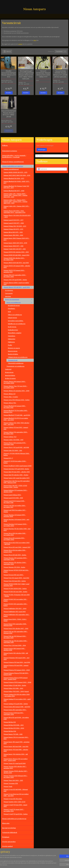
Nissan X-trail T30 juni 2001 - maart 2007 (18, 806)
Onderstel (19, 369)
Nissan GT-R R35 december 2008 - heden (18, 462)
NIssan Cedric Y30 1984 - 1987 (18, 440)
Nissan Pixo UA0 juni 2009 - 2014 (18, 645)
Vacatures (5, 855)
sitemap (41, 865)
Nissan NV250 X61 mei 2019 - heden (18, 592)
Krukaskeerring (13, 330)
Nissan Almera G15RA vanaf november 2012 (18, 283)
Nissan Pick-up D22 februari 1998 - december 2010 (15, 637)
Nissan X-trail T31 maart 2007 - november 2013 (18, 810)
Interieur (19, 296)
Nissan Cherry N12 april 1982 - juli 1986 (18, 447)
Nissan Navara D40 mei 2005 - (18, 575)
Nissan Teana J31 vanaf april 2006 (18, 763)
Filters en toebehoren (15, 315)
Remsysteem (19, 372)
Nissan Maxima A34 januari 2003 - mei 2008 (18, 520)
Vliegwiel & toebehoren (16, 363)
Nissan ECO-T (18, 458)
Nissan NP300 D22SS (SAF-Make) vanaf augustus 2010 (18, 585)
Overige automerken (17, 842)
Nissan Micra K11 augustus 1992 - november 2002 (18, 539)
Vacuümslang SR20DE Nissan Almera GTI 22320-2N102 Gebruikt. (60, 74)
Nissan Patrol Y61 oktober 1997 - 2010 (18, 628)
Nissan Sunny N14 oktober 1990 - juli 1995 (18, 755)
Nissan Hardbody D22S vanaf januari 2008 (17, 466)
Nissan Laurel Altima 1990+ (18, 495)
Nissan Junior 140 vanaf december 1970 (18, 478)
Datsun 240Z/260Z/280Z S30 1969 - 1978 (18, 175)
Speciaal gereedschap (9, 828)
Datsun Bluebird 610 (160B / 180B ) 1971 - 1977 (18, 182)
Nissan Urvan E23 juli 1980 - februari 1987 (18, 790)
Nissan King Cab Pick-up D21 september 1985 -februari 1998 (18, 482)
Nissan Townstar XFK (18, 783)
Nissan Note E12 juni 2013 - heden (18, 581)
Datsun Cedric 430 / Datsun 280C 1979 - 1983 (18, 207)
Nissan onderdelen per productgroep (17, 819)
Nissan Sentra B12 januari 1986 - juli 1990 (18, 707)
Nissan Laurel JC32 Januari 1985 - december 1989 (18, 502)
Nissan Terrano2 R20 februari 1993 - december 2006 (18, 776)
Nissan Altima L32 (18, 394)
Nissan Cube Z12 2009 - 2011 (18, 450)
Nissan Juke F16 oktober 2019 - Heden (18, 475)
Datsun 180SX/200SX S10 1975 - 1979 (18, 172)
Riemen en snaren (14, 348)
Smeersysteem (13, 351)
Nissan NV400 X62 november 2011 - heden (18, 600)
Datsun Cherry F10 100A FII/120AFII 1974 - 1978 (18, 216)
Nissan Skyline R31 (18, 722)
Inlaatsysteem (12, 318)
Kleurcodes (6, 823)
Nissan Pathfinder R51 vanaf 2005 (18, 612)
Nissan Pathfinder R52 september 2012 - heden (18, 615)
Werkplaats (6, 837)
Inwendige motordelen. (16, 321)
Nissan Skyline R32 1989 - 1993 (18, 725)
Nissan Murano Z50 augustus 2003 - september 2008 (18, 559)
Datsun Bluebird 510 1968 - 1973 (18, 178)
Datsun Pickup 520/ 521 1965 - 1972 (18, 226)
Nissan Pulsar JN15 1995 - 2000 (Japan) (18, 691)
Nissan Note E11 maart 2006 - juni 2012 (18, 578)
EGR (9, 312)
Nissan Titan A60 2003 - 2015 (18, 780)
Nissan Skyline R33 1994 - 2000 (18, 728)
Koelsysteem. (12, 327)
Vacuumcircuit (13, 360)
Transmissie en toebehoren (19, 366)
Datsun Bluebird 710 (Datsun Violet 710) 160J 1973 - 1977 (18, 187)
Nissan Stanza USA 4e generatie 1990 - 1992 (18, 738)
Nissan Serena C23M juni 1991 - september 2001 (18, 714)
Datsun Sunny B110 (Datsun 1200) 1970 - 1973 (18, 239)
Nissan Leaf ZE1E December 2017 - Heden (18, 511)
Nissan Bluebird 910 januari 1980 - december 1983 (18, 407)
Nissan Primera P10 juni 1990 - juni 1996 (18, 662)
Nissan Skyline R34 (18, 731)
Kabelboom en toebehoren (17, 324)
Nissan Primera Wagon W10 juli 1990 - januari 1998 (18, 674)
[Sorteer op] (61, 51)
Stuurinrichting (19, 375)
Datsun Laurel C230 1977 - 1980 (18, 223)
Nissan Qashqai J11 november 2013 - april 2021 (18, 700)
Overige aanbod (7, 846)
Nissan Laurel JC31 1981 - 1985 (18, 498)
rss (45, 865)
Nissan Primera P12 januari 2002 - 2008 (18, 670)
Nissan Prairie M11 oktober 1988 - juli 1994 (18, 654)
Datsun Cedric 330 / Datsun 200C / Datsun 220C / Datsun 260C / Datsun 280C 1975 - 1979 (18, 201)
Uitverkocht (9, 131)
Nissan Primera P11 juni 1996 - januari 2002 (18, 666)
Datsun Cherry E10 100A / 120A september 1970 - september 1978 (18, 212)
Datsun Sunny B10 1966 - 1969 (18, 235)
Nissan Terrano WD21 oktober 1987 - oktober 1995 (18, 772)
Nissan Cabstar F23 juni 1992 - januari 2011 (18, 428)
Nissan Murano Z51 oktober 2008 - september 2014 (18, 563)
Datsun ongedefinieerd (11, 169)
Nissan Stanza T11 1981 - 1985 (18, 734)
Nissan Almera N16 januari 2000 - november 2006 (18, 382)
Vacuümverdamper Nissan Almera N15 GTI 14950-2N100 (9, 114)
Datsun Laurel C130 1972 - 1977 (18, 220)
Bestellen (9, 93)
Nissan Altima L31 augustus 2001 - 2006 (18, 391)
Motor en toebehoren (19, 302)
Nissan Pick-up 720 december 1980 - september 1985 (18, 642)
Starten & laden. (13, 354)
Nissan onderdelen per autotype (17, 166)
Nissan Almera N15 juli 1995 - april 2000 (18, 287)
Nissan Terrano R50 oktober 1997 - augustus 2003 (18, 767)
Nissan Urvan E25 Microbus (18, 799)
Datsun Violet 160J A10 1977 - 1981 (18, 249)
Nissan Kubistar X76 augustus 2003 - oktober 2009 (18, 491)
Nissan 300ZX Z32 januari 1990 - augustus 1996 (18, 271)
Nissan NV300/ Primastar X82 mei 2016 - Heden (18, 595)
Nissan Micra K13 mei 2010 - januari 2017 (18, 547)
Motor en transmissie (19, 299)
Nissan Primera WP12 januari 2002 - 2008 (17, 682)
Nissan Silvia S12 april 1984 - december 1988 (18, 718)
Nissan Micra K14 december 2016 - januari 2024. (18, 551)
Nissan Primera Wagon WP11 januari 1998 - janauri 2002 (18, 678)
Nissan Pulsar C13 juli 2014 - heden (18, 685)
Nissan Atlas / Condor (11, 397)
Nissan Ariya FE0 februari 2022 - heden (18, 400)
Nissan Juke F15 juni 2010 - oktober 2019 (18, 472)
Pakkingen (11, 342)
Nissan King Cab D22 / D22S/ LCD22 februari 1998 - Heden (18, 486)
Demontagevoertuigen (17, 151)
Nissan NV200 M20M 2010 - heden (18, 589)
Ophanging (12, 339)
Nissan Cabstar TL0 (18, 437)
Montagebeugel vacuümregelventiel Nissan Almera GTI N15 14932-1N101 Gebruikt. (26, 75)
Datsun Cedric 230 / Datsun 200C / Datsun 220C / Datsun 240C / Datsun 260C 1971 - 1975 (18, 195)
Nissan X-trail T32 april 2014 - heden (18, 814)
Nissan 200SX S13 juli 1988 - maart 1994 (18, 255)
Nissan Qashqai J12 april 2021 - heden (18, 704)
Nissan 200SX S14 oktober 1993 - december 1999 (18, 259)
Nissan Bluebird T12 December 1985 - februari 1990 (18, 411)
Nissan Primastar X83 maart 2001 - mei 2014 (18, 659)
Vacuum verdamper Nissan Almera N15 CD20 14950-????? (43, 74)
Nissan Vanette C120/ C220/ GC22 (18, 802)
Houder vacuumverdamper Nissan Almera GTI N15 (9, 74)
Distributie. (12, 309)
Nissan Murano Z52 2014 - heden (18, 567)
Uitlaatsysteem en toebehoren (18, 357)
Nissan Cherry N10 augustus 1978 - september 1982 (18, 444)
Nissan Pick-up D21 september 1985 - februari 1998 (16, 632)
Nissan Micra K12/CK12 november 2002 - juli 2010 (18, 543)
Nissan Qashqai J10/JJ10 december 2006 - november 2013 (18, 695)
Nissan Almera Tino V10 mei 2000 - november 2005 (18, 387)
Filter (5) (7, 51)
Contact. (5, 851)
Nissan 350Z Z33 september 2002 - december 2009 (18, 276)
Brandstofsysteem (20, 306)
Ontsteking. (12, 336)
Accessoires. (9, 290)
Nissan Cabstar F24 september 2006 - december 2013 (18, 433)
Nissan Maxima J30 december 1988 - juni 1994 (18, 529)
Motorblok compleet (15, 333)
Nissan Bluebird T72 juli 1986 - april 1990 (18, 415)
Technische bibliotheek (17, 832)
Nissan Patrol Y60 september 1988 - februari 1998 (18, 625)
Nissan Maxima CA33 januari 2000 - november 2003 (18, 525)
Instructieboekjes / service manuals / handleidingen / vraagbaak (17, 156)
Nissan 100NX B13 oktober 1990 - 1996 (18, 252)
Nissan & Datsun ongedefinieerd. (13, 162)
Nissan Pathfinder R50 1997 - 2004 (15, 609)
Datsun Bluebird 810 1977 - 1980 (18, 191)
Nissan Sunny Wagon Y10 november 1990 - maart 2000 (18, 760)
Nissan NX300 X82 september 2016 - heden (18, 605)
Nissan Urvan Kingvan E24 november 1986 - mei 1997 (18, 795)
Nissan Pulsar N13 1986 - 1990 (18, 688)
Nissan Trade (18, 786)
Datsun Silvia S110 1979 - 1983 (18, 232)
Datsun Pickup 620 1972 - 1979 (18, 229)
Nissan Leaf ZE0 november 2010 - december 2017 (18, 506)
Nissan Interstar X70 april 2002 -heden (18, 469)
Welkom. (5, 145)
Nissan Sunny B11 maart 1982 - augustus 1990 (18, 743)
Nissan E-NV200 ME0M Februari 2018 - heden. (18, 454)
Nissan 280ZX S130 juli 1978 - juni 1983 (18, 263)
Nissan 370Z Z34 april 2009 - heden (18, 280)
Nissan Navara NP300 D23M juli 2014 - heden (18, 571)
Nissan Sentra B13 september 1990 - (18, 710)
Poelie (10, 345)
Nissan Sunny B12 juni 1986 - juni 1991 (18, 746)
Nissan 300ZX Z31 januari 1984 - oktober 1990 (18, 267)
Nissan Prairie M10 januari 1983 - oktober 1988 (18, 649)
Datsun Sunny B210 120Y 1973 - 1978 (18, 243)
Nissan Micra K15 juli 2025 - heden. (15, 555)
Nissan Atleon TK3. (18, 403)
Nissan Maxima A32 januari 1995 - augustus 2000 (18, 516)
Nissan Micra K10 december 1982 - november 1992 (18, 534)
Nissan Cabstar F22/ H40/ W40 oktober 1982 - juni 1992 (18, 424)
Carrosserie (19, 293)
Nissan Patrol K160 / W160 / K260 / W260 (18, 620)
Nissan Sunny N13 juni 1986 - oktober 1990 (18, 750)
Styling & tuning (10, 378)
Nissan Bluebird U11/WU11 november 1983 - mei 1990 (18, 419)
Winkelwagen (42, 150)
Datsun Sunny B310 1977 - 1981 (18, 246)
